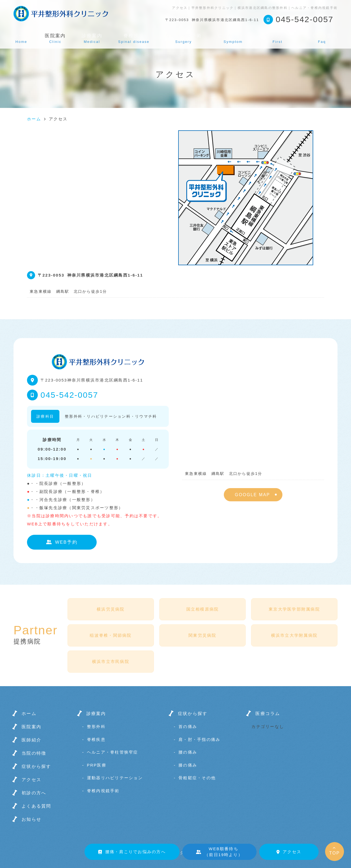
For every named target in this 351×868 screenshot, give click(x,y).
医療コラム (268, 714)
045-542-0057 (69, 395)
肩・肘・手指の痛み (199, 739)
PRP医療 (97, 765)
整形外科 (96, 726)
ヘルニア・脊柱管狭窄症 (113, 752)
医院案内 (31, 727)
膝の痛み (188, 765)
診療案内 (92, 38)
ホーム (21, 38)
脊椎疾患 (134, 38)
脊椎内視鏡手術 (183, 38)
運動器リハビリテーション (115, 778)
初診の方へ (278, 38)
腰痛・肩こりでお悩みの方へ (132, 852)
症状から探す (233, 38)
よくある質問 (322, 38)
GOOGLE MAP (252, 495)
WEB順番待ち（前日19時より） (219, 852)
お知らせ (31, 819)
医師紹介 (31, 740)
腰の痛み (188, 752)
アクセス (289, 852)
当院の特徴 (34, 753)
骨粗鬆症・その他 (197, 778)
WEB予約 (62, 542)
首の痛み (188, 726)
